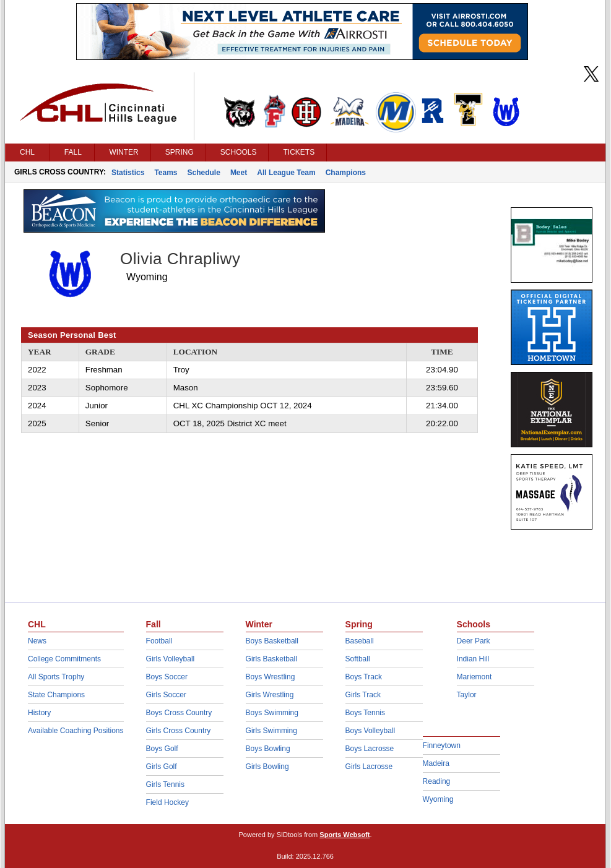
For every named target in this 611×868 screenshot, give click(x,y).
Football (159, 641)
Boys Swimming (272, 713)
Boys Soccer (167, 677)
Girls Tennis (165, 784)
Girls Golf (162, 767)
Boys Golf (162, 749)
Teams (166, 173)
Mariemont (474, 677)
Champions (346, 173)
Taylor (467, 695)
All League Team (286, 173)
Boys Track (364, 677)
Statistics (128, 173)
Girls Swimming (271, 731)
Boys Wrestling (271, 677)
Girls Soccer (166, 695)
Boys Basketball (272, 641)
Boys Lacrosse (370, 749)
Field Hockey (167, 802)
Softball (358, 659)
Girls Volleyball (171, 659)
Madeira (436, 763)
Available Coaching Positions (76, 731)
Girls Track (363, 695)
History (39, 713)
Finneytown (442, 746)
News (37, 641)
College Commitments (64, 659)
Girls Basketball (271, 659)
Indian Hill (473, 659)
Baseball (360, 641)
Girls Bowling (267, 767)
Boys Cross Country (179, 713)
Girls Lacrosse (369, 767)
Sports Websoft (344, 835)
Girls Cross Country (179, 731)
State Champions (56, 695)
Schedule (204, 173)
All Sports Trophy (56, 677)
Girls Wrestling (270, 695)
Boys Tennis (365, 713)
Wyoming (438, 799)
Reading (437, 781)
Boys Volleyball (370, 731)
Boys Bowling (268, 749)
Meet (239, 173)
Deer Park (474, 641)
